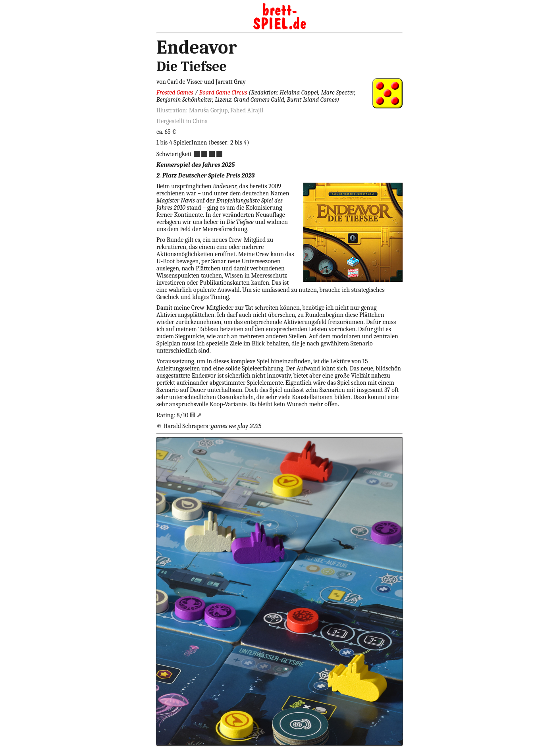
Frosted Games (175, 93)
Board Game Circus (223, 93)
